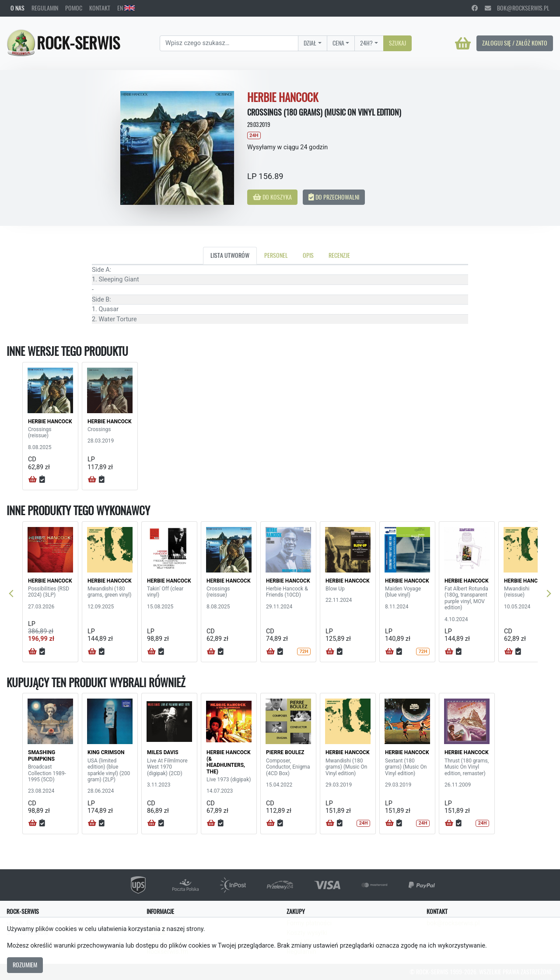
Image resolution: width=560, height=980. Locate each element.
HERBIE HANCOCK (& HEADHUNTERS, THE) (229, 762)
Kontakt (100, 8)
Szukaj (397, 43)
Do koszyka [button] (272, 197)
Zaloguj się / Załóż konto (515, 43)
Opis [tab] (308, 255)
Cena (338, 43)
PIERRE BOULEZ (285, 752)
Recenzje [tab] (339, 255)
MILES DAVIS (163, 752)
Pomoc (74, 8)
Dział (310, 43)
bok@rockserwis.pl (517, 8)
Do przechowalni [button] (334, 197)
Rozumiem (25, 965)
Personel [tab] (276, 255)
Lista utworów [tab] (230, 255)
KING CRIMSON (106, 752)
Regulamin (45, 8)
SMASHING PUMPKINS (42, 755)
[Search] (229, 43)
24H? (366, 43)
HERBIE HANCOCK (50, 422)
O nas (17, 8)
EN (126, 8)
